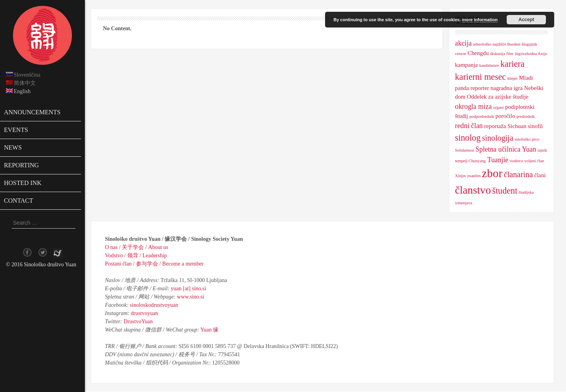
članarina (518, 174)
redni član (469, 126)
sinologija (498, 138)
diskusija (498, 54)
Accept (526, 20)
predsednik (526, 116)
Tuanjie (498, 160)
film (510, 54)
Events (16, 130)
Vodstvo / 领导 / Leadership (136, 256)
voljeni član (534, 161)
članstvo (473, 190)
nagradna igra (507, 88)
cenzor (461, 54)
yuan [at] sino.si (189, 289)
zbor (492, 173)
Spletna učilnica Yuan (506, 149)
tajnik (542, 150)
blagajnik (529, 44)
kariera (512, 64)
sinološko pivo (527, 139)
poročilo (505, 116)
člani (540, 175)
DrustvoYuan (138, 321)
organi (499, 107)
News (13, 147)
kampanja (467, 65)
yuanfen (474, 176)
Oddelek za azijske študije (498, 97)
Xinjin (460, 176)
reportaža (495, 126)
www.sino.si (190, 297)
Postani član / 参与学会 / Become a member (154, 264)
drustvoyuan (144, 313)
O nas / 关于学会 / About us (137, 247)
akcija (464, 43)
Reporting (21, 165)
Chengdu (478, 53)
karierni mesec (481, 77)
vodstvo (516, 161)
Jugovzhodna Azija (531, 54)
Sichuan (517, 126)
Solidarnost (465, 150)
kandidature (489, 65)
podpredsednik (482, 116)
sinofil (535, 126)
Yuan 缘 (209, 330)
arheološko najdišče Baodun (497, 44)
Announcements (32, 112)
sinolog (468, 138)
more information (480, 20)
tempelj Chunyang (470, 161)
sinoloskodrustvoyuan (154, 305)
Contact (18, 201)
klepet (513, 78)
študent (505, 191)
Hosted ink (23, 183)
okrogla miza (474, 106)
